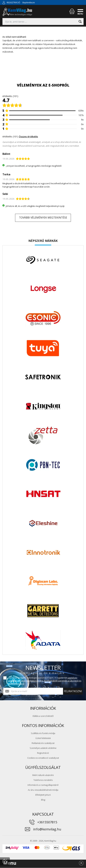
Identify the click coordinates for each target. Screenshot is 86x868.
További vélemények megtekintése (43, 218)
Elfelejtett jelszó (43, 795)
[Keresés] (43, 22)
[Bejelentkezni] (4, 2)
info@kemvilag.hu (47, 830)
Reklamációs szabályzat (43, 743)
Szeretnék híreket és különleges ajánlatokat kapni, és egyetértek (45, 681)
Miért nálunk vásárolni (43, 775)
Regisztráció (43, 753)
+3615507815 (47, 822)
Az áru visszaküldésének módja (43, 790)
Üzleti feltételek (43, 738)
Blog (43, 800)
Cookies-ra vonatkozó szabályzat (43, 758)
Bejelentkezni (29, 3)
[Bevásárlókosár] (72, 11)
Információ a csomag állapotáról (43, 785)
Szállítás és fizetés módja (43, 734)
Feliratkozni (73, 692)
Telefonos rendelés (43, 780)
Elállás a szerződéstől (43, 716)
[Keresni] (80, 22)
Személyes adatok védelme (43, 748)
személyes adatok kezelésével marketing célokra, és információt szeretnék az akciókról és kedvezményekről (45, 681)
